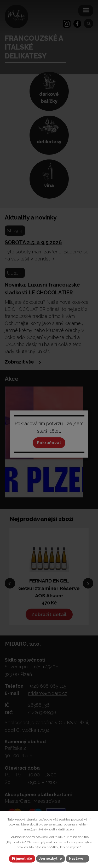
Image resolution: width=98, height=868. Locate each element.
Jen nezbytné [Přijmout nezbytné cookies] (51, 859)
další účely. (66, 829)
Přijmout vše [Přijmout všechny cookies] (22, 859)
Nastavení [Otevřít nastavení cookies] (78, 859)
